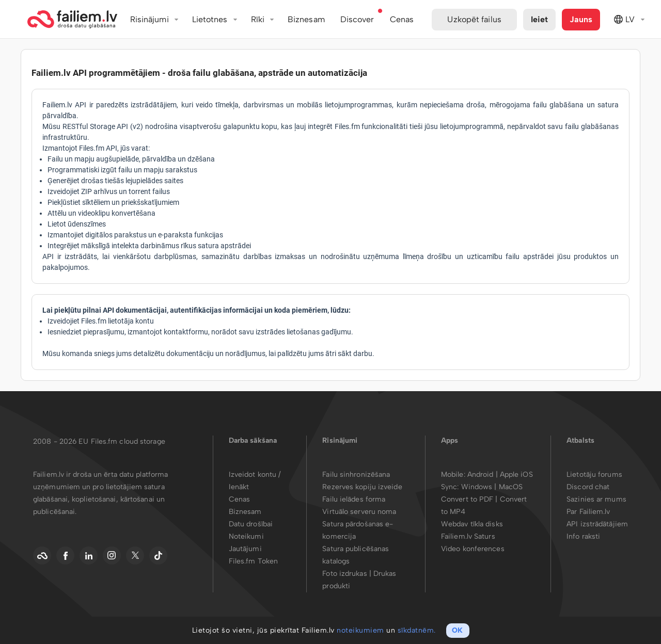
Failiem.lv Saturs (468, 536)
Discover (357, 19)
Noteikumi (246, 536)
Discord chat (588, 487)
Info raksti (583, 536)
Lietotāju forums (594, 474)
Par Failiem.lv (588, 512)
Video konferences (473, 549)
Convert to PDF (467, 499)
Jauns (581, 19)
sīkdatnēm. (417, 630)
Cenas (240, 499)
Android (482, 474)
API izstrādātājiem (597, 524)
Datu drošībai (251, 524)
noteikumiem (360, 630)
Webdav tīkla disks (472, 524)
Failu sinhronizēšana (356, 474)
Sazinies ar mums (596, 499)
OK (457, 630)
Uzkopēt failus (474, 19)
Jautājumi (245, 549)
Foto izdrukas (344, 574)
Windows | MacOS (492, 487)
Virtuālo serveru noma (359, 512)
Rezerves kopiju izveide (362, 487)
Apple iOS (516, 474)
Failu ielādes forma (354, 499)
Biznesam (306, 19)
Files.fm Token (253, 561)
